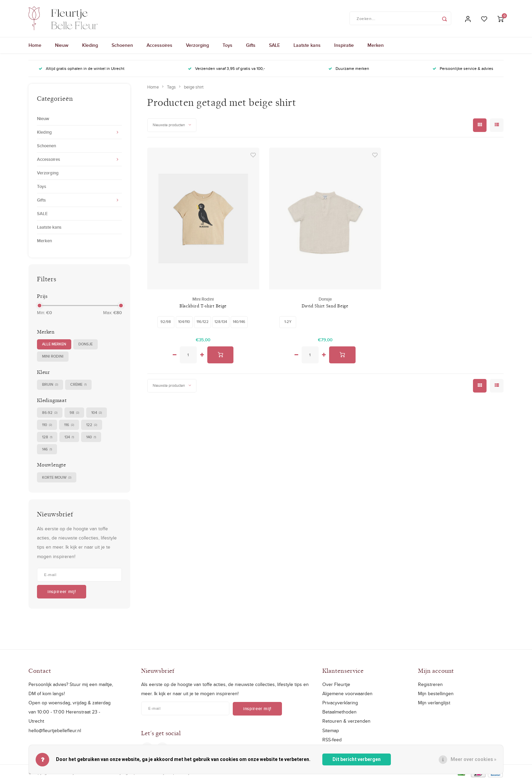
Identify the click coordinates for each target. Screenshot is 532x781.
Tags (171, 87)
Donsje (85, 344)
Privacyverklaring (340, 703)
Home (35, 46)
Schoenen (122, 46)
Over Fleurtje (336, 685)
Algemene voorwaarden (347, 694)
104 (97, 413)
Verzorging (197, 46)
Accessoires (159, 46)
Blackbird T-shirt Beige (203, 306)
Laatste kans (307, 46)
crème (78, 385)
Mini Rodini (53, 357)
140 (91, 437)
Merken (376, 46)
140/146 (239, 322)
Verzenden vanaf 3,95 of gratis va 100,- (226, 69)
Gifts (251, 46)
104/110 (184, 322)
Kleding (90, 46)
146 (47, 450)
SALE (274, 46)
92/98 (166, 322)
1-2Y (288, 322)
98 (74, 413)
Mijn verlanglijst (434, 703)
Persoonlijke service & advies (463, 69)
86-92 (50, 413)
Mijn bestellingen (436, 694)
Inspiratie (344, 46)
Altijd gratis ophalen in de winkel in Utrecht (82, 69)
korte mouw (57, 478)
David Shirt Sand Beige (325, 306)
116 (69, 425)
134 (69, 437)
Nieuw (62, 46)
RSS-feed (332, 740)
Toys (227, 46)
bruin (50, 385)
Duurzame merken (349, 69)
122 (92, 425)
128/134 (221, 322)
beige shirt (194, 87)
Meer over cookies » (473, 759)
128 (47, 437)
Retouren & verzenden (346, 722)
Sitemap (331, 731)
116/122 (203, 322)
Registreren (430, 685)
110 (47, 425)
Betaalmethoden (339, 712)
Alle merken (54, 344)
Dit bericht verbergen (357, 759)
